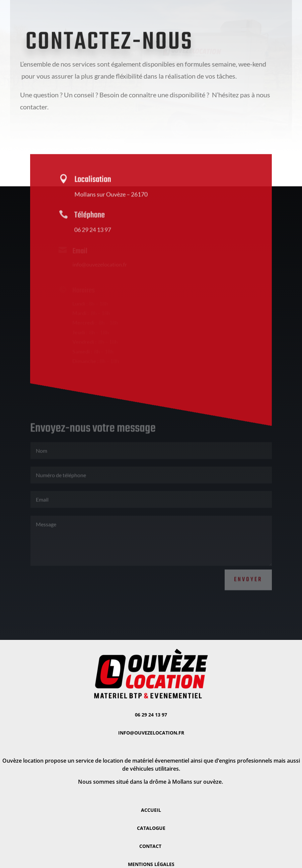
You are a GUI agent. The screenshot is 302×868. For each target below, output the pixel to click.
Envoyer (248, 574)
